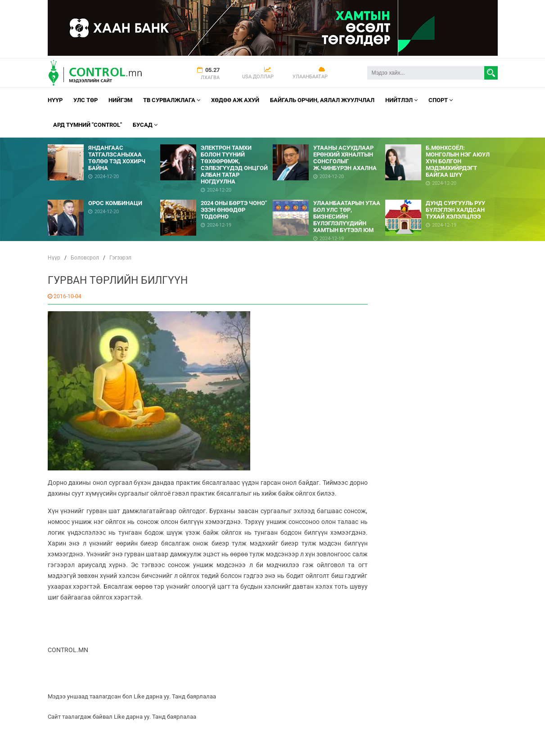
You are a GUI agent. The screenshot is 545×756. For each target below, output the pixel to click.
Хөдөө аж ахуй (235, 100)
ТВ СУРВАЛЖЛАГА (172, 100)
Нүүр (55, 100)
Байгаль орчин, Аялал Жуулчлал (322, 100)
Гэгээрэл (120, 258)
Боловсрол (85, 258)
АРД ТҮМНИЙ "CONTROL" (88, 125)
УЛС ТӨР (86, 100)
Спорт (441, 100)
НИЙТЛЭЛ (401, 100)
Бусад (145, 125)
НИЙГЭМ (120, 100)
